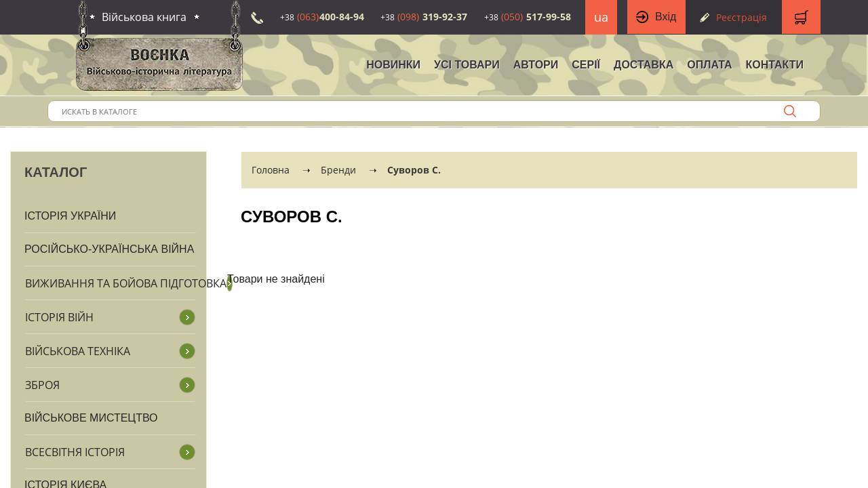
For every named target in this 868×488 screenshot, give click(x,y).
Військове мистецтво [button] (91, 418)
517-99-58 (528, 17)
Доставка (644, 65)
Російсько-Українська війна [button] (109, 249)
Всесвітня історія (75, 452)
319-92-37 (424, 17)
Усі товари (467, 65)
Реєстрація (742, 17)
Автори (536, 65)
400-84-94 (322, 17)
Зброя (42, 385)
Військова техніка (78, 351)
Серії (586, 65)
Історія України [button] (70, 216)
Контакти (774, 65)
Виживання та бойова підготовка (126, 283)
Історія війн (59, 317)
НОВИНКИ (393, 65)
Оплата (709, 65)
